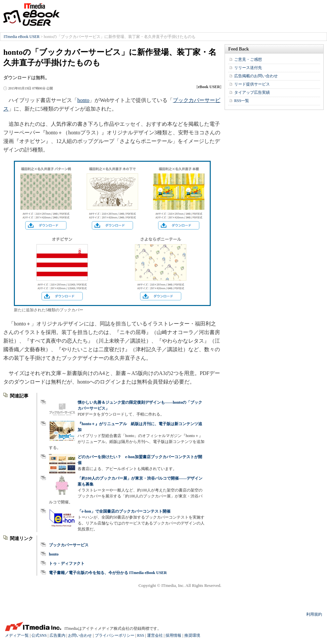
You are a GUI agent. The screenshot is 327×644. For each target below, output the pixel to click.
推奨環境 (192, 635)
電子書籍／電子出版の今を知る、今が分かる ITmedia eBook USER (108, 573)
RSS (141, 635)
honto (83, 100)
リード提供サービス (252, 84)
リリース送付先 (248, 68)
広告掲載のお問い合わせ (256, 76)
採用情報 (173, 635)
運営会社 (155, 635)
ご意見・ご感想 (248, 59)
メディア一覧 (17, 635)
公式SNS (39, 635)
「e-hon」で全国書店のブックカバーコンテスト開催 (124, 511)
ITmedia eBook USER (31, 15)
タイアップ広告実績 (252, 92)
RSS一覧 (242, 101)
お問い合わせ (80, 635)
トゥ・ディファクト (67, 563)
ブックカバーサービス (69, 545)
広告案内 (57, 635)
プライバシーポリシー (115, 635)
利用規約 (314, 614)
